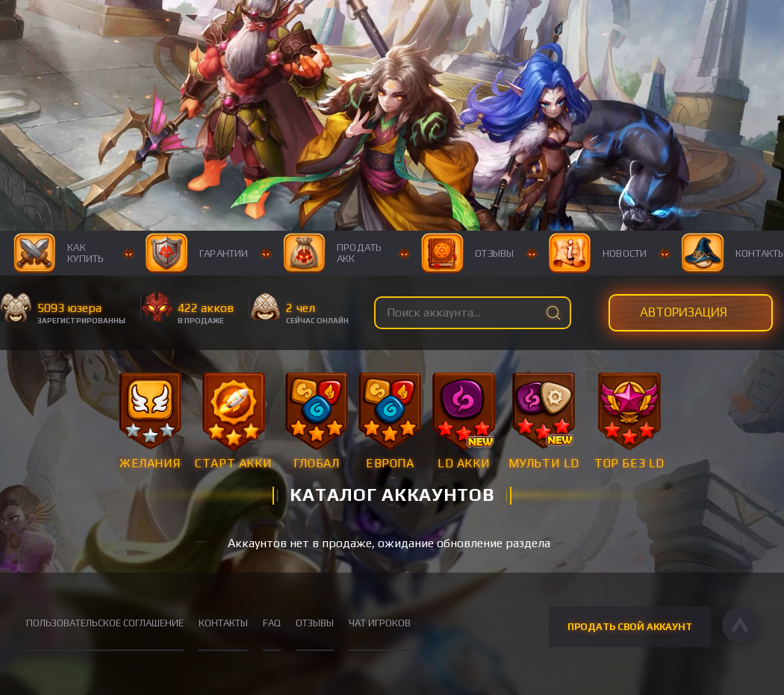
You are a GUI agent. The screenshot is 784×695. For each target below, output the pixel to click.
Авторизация (684, 312)
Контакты (223, 623)
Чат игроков (380, 623)
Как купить (59, 253)
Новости (598, 253)
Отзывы (468, 253)
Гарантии (196, 253)
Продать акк (332, 253)
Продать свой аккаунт (630, 627)
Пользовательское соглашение (105, 623)
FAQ (272, 623)
